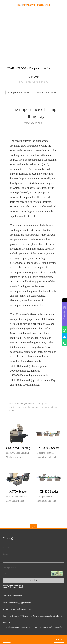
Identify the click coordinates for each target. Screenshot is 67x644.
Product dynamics (47, 93)
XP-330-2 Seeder (49, 448)
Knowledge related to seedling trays (32, 404)
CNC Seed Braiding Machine (18, 449)
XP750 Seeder (18, 492)
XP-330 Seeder (49, 492)
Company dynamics (40, 68)
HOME (11, 68)
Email (59, 640)
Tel (7, 640)
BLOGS (22, 68)
